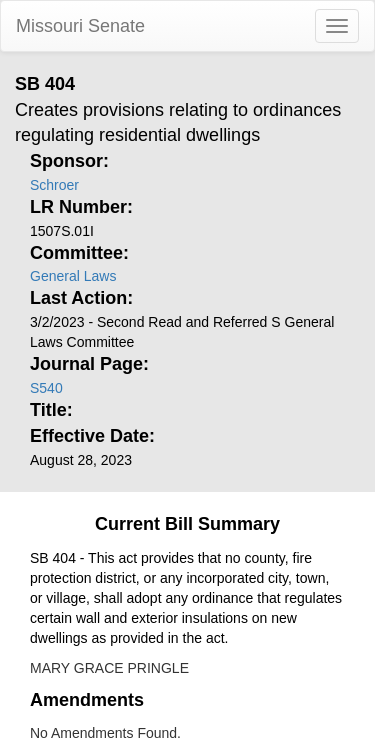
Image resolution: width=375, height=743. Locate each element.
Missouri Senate (80, 26)
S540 (46, 388)
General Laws (73, 276)
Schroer (54, 185)
